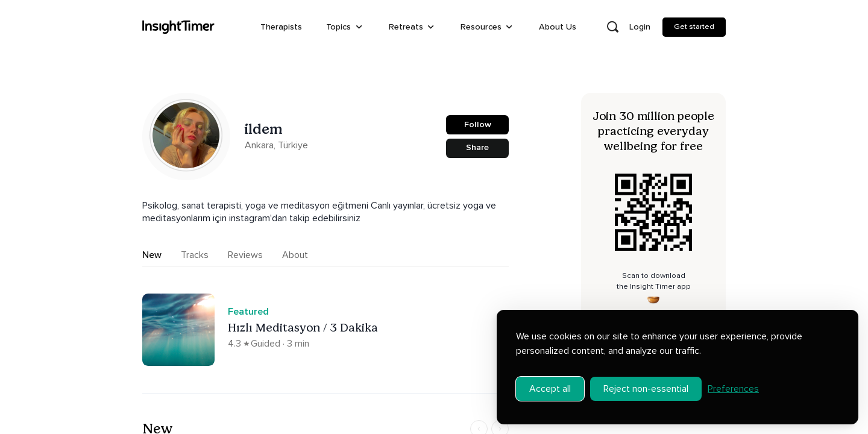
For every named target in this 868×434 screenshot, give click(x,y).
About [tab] (295, 255)
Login (640, 27)
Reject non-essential (646, 389)
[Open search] (612, 27)
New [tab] (152, 255)
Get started (694, 27)
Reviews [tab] (245, 255)
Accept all (550, 389)
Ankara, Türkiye (276, 145)
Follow (478, 124)
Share (477, 147)
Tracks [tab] (195, 255)
